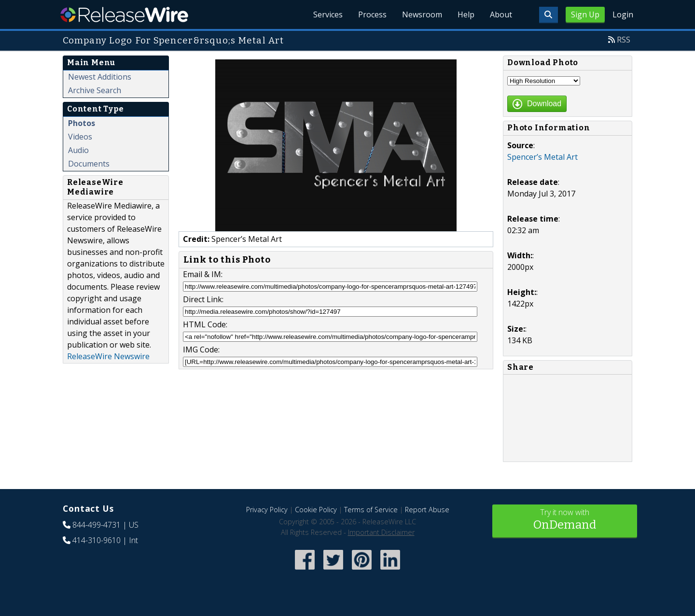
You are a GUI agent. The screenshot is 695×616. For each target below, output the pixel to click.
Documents (89, 164)
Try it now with (565, 520)
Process (372, 14)
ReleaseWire (124, 14)
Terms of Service (371, 510)
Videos (80, 137)
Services (328, 14)
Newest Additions (100, 77)
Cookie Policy (316, 510)
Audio (78, 150)
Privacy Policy (267, 510)
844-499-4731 (97, 525)
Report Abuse (427, 510)
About (501, 14)
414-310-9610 (97, 540)
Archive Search (95, 90)
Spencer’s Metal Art (542, 157)
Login (623, 14)
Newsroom (422, 14)
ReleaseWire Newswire (108, 356)
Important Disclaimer (381, 532)
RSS (624, 40)
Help (466, 14)
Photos (82, 123)
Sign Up (585, 14)
